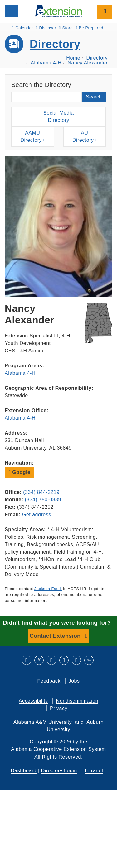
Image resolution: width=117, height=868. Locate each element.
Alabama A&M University (43, 722)
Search (94, 97)
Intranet (94, 771)
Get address (37, 515)
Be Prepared (89, 28)
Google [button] (19, 472)
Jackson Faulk (48, 589)
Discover (46, 28)
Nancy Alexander (88, 63)
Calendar (23, 28)
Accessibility (33, 701)
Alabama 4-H (46, 63)
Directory (55, 44)
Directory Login (59, 771)
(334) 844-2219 (41, 492)
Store (66, 28)
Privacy (59, 708)
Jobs (74, 681)
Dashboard (24, 771)
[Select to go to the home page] (59, 10)
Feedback (49, 681)
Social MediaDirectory (59, 117)
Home (73, 58)
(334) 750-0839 (43, 500)
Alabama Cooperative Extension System (58, 749)
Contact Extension (56, 636)
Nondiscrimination (77, 701)
